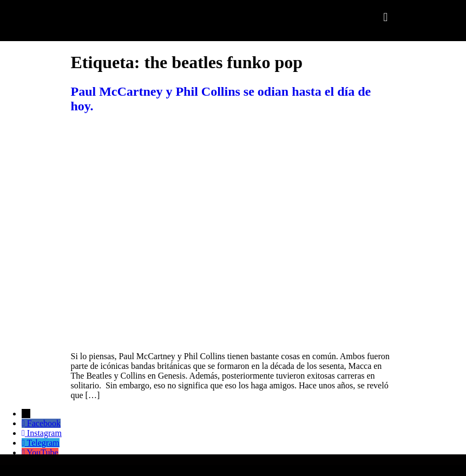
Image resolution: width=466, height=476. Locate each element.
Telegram (43, 443)
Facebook (44, 423)
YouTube (42, 452)
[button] (386, 17)
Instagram (44, 433)
